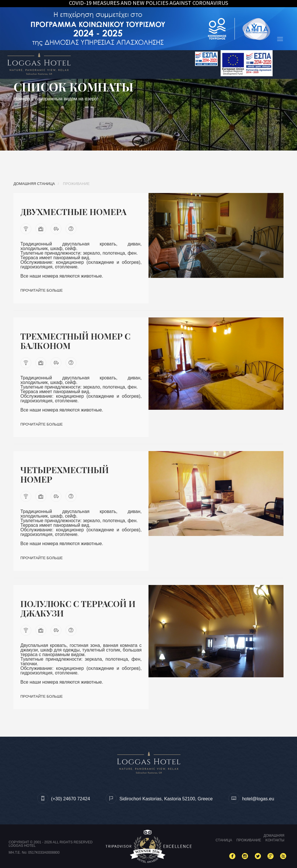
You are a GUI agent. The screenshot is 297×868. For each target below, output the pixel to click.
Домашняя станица (34, 184)
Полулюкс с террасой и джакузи (79, 608)
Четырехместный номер (65, 474)
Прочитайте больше (42, 290)
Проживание (249, 840)
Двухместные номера (75, 212)
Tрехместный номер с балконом (76, 341)
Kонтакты (275, 840)
